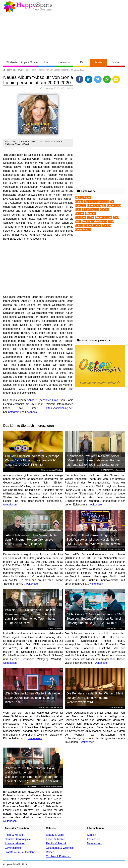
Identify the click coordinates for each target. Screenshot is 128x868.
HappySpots (10, 70)
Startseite (12, 62)
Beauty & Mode (55, 835)
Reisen (50, 852)
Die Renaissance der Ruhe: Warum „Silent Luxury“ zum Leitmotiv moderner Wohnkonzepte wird (95, 698)
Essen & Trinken (56, 839)
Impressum (94, 839)
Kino (47, 62)
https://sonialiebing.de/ (59, 408)
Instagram (13, 412)
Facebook (31, 412)
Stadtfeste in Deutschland (20, 852)
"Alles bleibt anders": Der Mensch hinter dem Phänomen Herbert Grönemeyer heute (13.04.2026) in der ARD (31, 540)
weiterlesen (10, 505)
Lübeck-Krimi (93, 226)
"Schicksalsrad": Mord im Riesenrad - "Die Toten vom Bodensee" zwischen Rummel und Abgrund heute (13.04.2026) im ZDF (95, 619)
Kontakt (92, 835)
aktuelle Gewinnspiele (18, 839)
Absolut (33, 400)
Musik (99, 62)
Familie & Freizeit (56, 843)
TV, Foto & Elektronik (58, 856)
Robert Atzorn (103, 218)
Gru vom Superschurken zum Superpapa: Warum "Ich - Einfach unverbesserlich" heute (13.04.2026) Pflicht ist (33, 460)
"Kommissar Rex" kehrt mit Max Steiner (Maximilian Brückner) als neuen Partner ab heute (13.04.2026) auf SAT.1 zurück (93, 460)
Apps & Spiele (29, 62)
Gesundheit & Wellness (60, 848)
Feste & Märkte (14, 835)
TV (81, 62)
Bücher (116, 62)
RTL (43, 708)
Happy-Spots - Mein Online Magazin (28, 7)
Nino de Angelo (96, 206)
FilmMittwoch (91, 210)
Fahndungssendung (96, 202)
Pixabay (59, 470)
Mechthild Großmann (95, 222)
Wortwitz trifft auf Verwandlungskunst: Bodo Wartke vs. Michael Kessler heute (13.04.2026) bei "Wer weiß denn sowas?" (95, 540)
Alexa (51, 470)
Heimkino (64, 62)
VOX (91, 218)
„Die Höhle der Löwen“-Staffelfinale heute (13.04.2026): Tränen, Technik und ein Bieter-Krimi (32, 698)
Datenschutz (95, 843)
